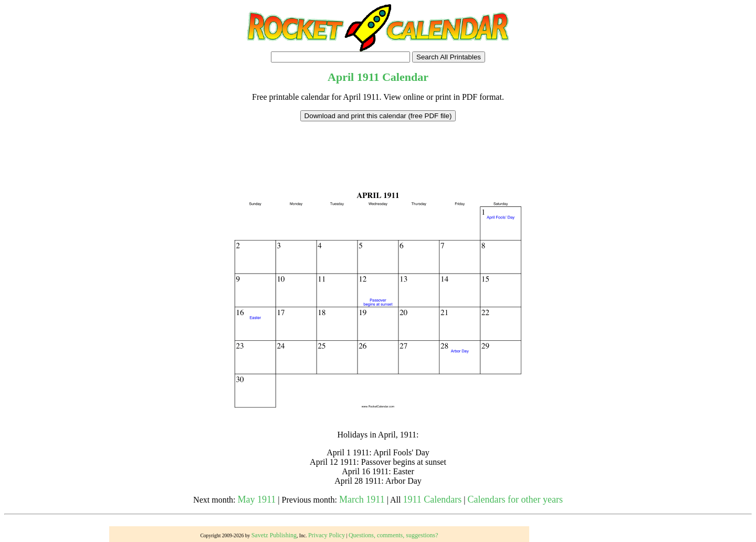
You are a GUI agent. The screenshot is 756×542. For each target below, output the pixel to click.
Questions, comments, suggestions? (393, 535)
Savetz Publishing (274, 535)
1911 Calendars (432, 499)
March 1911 (362, 499)
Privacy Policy (327, 535)
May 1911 (257, 499)
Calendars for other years (515, 499)
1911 (368, 77)
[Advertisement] (378, 145)
